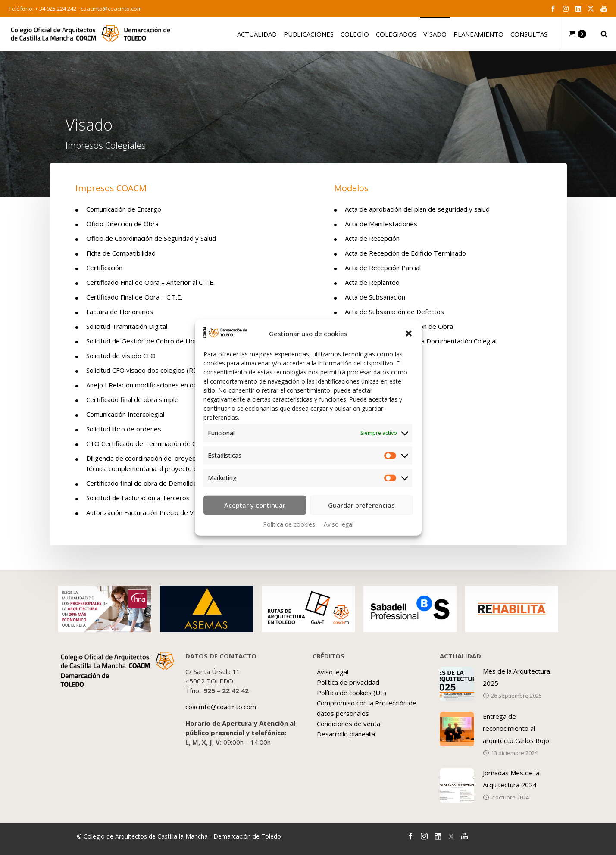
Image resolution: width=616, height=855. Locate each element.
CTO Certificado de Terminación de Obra (147, 443)
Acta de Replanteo (372, 282)
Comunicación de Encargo (124, 209)
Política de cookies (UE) (352, 693)
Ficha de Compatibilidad (121, 253)
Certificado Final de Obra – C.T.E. (134, 297)
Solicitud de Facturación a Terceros (138, 498)
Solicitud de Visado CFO (121, 356)
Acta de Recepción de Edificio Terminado (405, 253)
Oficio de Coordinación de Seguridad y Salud (151, 238)
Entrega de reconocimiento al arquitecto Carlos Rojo (516, 728)
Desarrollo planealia (346, 734)
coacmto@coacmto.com (111, 9)
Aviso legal (339, 524)
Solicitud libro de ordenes (124, 429)
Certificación (104, 268)
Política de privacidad (348, 682)
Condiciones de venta (349, 724)
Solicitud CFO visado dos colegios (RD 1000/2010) (161, 370)
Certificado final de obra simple (132, 399)
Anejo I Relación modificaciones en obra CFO (152, 385)
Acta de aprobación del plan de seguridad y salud (417, 209)
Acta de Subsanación (375, 297)
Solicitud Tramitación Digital (127, 326)
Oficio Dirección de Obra (122, 224)
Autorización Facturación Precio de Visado (148, 512)
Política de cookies (289, 524)
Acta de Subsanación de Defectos (394, 312)
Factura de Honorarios (120, 312)
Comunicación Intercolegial (125, 414)
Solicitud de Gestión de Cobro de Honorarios (153, 341)
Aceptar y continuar (255, 505)
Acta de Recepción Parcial (383, 268)
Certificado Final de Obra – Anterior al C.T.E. (150, 282)
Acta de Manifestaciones (381, 224)
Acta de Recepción (372, 238)
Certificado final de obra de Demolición (144, 483)
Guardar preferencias (361, 505)
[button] (409, 334)
